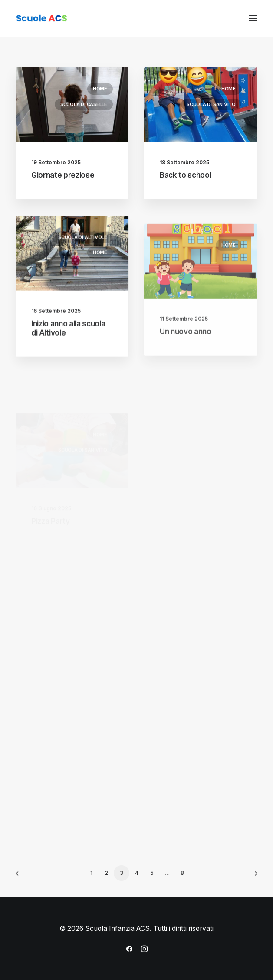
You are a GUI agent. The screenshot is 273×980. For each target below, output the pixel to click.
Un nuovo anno (186, 354)
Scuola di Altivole (83, 244)
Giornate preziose (63, 175)
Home (100, 89)
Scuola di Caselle (84, 104)
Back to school (185, 176)
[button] (253, 18)
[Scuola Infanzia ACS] (68, 18)
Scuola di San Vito (211, 105)
